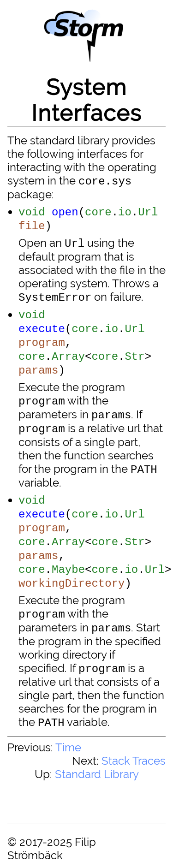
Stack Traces (134, 761)
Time (68, 747)
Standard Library (97, 774)
